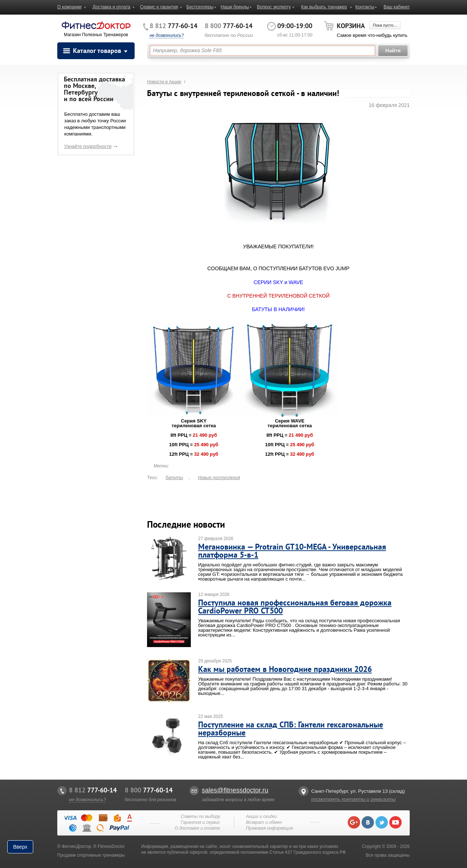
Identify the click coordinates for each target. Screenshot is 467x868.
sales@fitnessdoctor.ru (235, 790)
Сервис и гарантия (159, 7)
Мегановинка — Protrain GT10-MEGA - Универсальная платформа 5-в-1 (292, 551)
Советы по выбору (200, 817)
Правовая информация (269, 828)
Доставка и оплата (112, 7)
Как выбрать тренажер (324, 7)
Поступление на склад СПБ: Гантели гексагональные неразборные (291, 729)
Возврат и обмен (264, 822)
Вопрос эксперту (274, 7)
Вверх (20, 847)
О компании (69, 7)
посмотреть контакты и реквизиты (353, 799)
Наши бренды (235, 7)
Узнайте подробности (88, 146)
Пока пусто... (385, 25)
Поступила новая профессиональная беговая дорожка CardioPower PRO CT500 (295, 607)
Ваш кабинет (397, 7)
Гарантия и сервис (200, 822)
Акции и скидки (261, 817)
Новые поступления (219, 478)
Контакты (365, 7)
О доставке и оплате (197, 828)
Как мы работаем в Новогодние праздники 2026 (285, 669)
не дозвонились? (167, 35)
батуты (174, 478)
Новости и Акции (164, 82)
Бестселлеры (200, 7)
